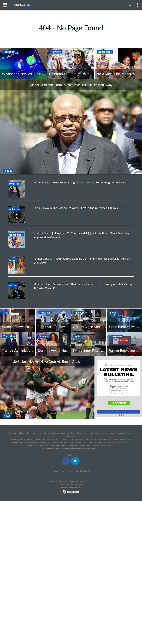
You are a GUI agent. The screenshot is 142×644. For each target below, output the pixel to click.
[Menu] (130, 5)
